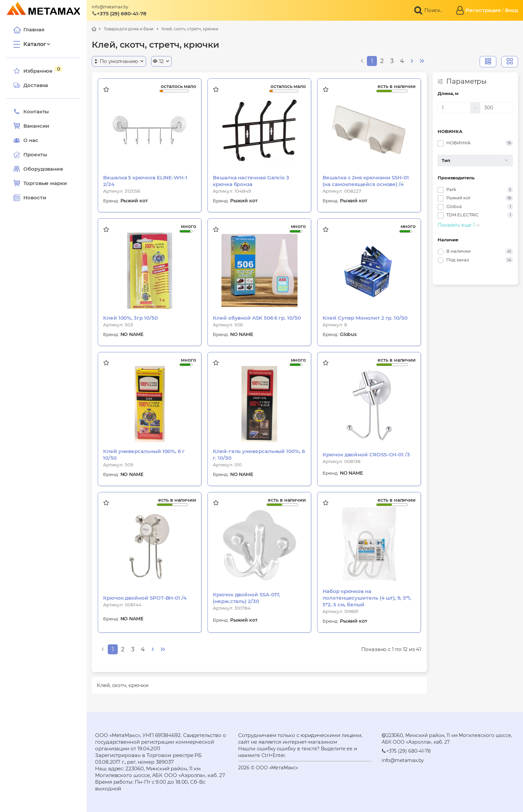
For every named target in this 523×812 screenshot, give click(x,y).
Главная (29, 30)
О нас (26, 140)
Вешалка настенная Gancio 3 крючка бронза (251, 181)
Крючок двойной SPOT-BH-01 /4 (145, 598)
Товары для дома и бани (129, 29)
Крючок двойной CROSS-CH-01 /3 (366, 454)
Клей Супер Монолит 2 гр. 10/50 (365, 318)
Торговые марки (40, 183)
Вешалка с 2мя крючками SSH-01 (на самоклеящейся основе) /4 (366, 181)
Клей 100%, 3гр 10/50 (130, 318)
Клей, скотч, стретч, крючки (190, 29)
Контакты (31, 112)
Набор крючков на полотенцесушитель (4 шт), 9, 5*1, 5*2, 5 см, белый (367, 598)
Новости (30, 198)
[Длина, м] (454, 108)
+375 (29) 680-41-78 (119, 13)
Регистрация (483, 10)
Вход (511, 10)
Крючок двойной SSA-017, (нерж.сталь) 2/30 (246, 598)
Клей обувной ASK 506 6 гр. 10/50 (257, 318)
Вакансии (31, 126)
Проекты (35, 154)
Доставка (31, 85)
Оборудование (43, 169)
